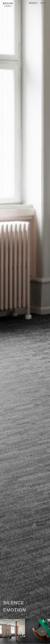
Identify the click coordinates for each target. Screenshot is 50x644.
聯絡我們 (33, 3)
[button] (42, 631)
